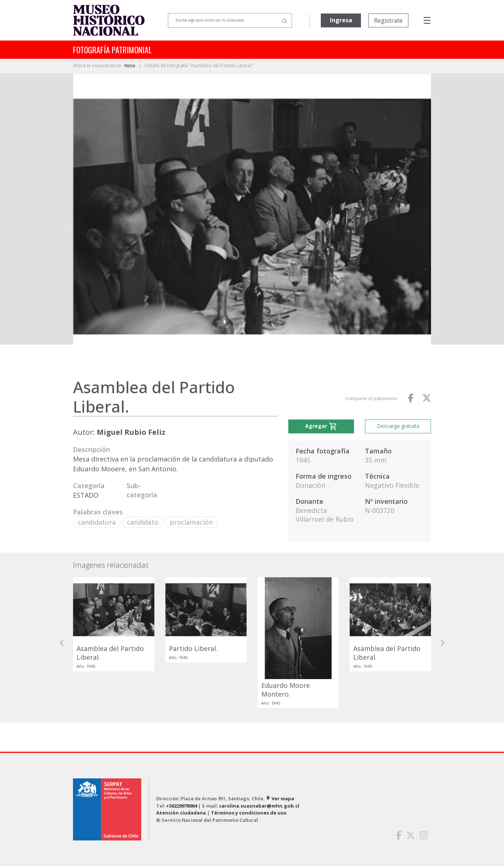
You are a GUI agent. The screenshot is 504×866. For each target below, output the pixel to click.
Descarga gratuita (398, 426)
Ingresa (341, 20)
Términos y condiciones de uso (249, 813)
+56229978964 (182, 806)
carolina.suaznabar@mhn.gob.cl (259, 806)
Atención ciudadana (181, 813)
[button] (62, 643)
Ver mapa (280, 798)
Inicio (130, 66)
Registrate (388, 20)
